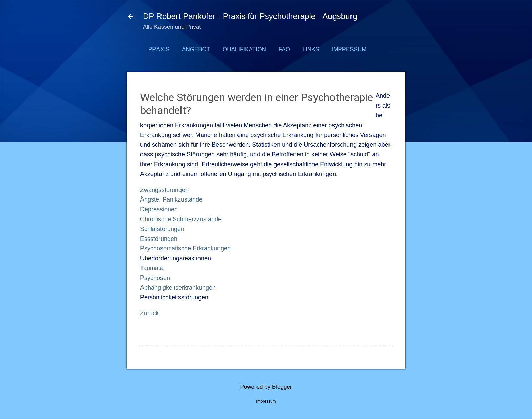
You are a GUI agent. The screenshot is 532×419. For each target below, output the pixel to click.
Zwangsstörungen (164, 190)
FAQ (284, 49)
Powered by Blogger (266, 387)
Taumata (152, 268)
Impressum (349, 49)
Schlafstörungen (162, 229)
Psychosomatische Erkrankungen (185, 248)
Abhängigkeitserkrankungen (178, 288)
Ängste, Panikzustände (171, 199)
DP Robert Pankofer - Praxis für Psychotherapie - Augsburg (250, 16)
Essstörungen (159, 239)
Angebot (196, 49)
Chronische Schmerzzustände (181, 219)
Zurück (149, 313)
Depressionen (159, 209)
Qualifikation (244, 49)
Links (311, 49)
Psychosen (155, 278)
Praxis (159, 49)
